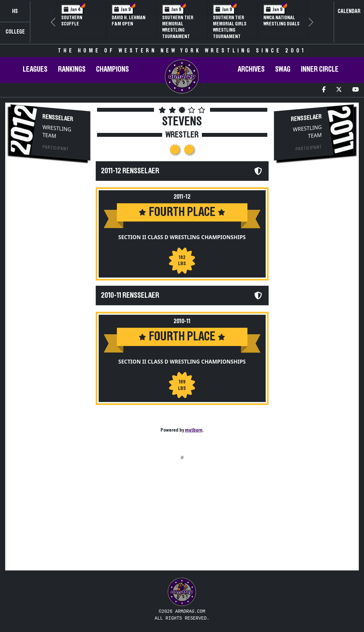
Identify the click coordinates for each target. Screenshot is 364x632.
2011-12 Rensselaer (130, 171)
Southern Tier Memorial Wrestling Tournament (178, 27)
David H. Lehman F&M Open (129, 21)
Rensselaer (58, 118)
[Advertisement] (50, 276)
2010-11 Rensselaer (130, 295)
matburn (194, 430)
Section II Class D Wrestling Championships (182, 237)
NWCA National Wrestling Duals (281, 21)
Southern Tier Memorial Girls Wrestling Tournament (230, 27)
